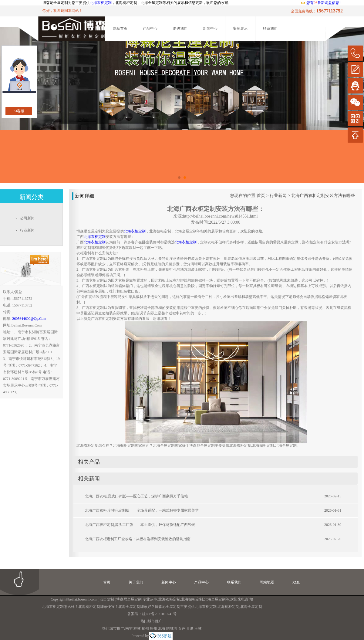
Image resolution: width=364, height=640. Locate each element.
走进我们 (180, 29)
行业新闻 (278, 196)
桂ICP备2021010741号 (159, 614)
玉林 (198, 628)
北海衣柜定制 (101, 3)
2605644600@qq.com (29, 319)
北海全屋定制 (215, 599)
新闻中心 (210, 29)
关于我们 (136, 582)
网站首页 (120, 29)
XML (297, 582)
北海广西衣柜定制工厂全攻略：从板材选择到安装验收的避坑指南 (138, 539)
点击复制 (107, 599)
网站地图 (267, 582)
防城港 (172, 628)
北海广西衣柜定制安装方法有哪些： (325, 196)
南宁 (129, 628)
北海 (162, 628)
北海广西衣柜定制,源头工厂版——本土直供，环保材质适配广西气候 (140, 525)
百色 (182, 628)
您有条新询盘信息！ (322, 3)
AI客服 (19, 111)
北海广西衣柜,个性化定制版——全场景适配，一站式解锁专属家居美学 (142, 510)
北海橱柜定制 (192, 599)
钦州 (153, 628)
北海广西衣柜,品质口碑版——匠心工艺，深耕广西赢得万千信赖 (136, 496)
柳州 (145, 628)
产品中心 (150, 29)
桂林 (137, 628)
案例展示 (240, 29)
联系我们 (270, 29)
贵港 (190, 628)
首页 (261, 196)
